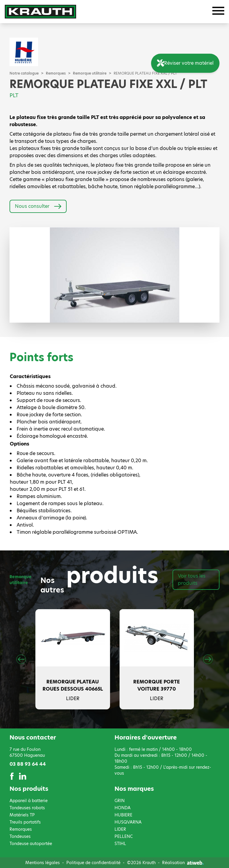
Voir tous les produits (192, 580)
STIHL (120, 844)
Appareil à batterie (29, 801)
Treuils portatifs (25, 822)
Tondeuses (20, 836)
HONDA (123, 808)
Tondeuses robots (27, 808)
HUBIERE (123, 815)
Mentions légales (43, 863)
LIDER (120, 829)
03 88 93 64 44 (28, 764)
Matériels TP (22, 815)
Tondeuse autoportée (31, 844)
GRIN (120, 801)
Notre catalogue (24, 73)
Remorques (56, 73)
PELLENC (124, 836)
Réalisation (183, 863)
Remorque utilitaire (90, 73)
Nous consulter (38, 206)
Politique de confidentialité (93, 863)
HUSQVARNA (128, 822)
